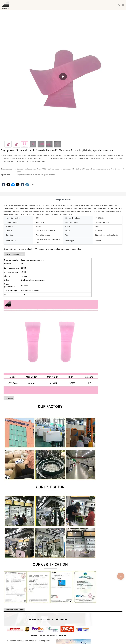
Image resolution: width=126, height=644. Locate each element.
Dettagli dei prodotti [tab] (63, 200)
